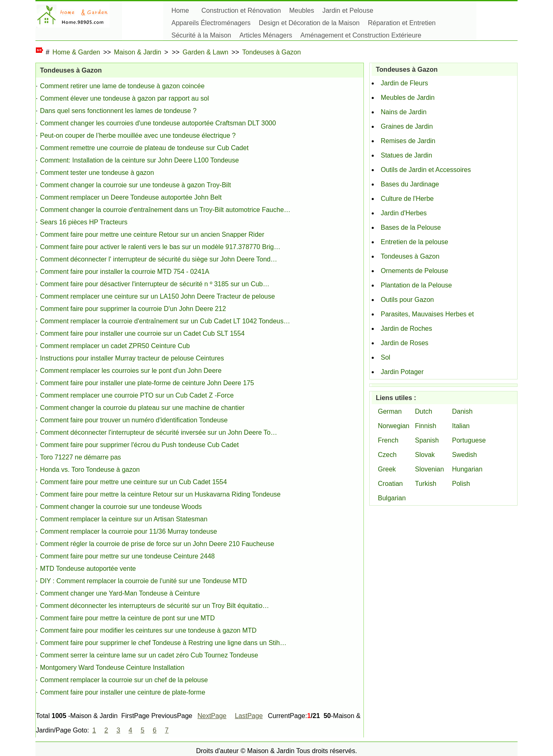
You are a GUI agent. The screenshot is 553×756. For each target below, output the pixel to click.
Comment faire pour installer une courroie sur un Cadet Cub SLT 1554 (142, 333)
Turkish (426, 484)
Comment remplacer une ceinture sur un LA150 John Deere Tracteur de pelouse (157, 296)
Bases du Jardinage (410, 184)
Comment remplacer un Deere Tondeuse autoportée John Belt (131, 197)
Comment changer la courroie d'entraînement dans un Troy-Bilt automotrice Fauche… (165, 210)
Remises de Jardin (408, 141)
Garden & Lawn (205, 52)
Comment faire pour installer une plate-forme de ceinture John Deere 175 (147, 383)
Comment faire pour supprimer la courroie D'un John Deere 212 (133, 309)
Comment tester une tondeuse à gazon (97, 173)
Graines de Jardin (407, 126)
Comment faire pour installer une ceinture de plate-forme (123, 692)
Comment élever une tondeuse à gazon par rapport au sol (124, 98)
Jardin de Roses (405, 343)
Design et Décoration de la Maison (309, 23)
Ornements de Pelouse (415, 271)
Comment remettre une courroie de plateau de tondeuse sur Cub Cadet (144, 148)
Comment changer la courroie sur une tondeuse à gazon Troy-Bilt (135, 185)
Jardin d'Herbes (404, 213)
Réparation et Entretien (402, 23)
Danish (462, 411)
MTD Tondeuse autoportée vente (88, 569)
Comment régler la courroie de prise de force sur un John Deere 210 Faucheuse (157, 544)
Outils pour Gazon (407, 300)
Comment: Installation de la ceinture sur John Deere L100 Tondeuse (139, 160)
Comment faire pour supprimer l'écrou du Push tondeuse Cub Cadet (139, 445)
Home (180, 11)
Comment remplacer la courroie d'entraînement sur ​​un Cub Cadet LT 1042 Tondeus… (165, 321)
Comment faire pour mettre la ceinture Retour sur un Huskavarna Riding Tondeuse (160, 494)
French (388, 440)
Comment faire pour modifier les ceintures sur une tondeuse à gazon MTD (148, 630)
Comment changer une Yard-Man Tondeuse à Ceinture (120, 593)
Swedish (464, 455)
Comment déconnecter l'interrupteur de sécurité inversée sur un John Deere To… (159, 432)
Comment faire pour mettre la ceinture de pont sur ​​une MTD (127, 618)
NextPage (212, 716)
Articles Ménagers (266, 35)
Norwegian (394, 426)
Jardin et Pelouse (348, 11)
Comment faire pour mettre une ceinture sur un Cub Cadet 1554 (134, 482)
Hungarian (467, 469)
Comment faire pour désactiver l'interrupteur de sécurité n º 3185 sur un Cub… (155, 284)
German (390, 411)
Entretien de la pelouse (415, 242)
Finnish (426, 426)
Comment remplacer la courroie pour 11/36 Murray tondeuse (129, 531)
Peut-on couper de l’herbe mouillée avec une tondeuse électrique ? (138, 135)
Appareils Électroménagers (211, 23)
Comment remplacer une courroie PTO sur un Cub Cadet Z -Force (137, 395)
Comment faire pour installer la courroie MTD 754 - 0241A (125, 272)
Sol (385, 357)
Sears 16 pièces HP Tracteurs (84, 222)
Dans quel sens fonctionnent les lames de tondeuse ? (118, 111)
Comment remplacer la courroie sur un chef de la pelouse (124, 680)
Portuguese (469, 440)
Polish (461, 484)
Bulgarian (392, 498)
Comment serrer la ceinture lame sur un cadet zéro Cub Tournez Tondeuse (149, 655)
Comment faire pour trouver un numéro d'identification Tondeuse (134, 420)
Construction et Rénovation (241, 11)
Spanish (427, 440)
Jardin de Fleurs (404, 83)
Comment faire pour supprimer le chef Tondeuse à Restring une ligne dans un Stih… (163, 643)
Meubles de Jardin (408, 98)
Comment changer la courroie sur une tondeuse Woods (121, 507)
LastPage (249, 716)
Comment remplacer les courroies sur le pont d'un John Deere (131, 371)
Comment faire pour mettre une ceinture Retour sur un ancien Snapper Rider (152, 234)
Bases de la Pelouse (411, 227)
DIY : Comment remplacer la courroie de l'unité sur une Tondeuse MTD (143, 581)
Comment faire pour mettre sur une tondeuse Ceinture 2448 (127, 556)
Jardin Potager (402, 372)
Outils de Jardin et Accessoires (426, 170)
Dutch (424, 411)
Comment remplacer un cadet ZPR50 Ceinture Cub (115, 346)
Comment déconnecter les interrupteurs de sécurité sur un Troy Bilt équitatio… (155, 606)
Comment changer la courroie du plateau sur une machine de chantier (142, 408)
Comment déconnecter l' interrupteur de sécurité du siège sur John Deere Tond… (159, 259)
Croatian (390, 484)
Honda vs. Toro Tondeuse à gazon (90, 470)
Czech (387, 455)
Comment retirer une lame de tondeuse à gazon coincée (122, 86)
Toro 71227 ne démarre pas (81, 457)
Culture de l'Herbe (407, 199)
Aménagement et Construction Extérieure (361, 35)
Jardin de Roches (407, 329)
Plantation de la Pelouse (416, 285)
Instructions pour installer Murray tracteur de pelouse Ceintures (132, 358)
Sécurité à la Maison (201, 35)
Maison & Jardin (138, 52)
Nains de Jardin (404, 112)
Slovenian (429, 469)
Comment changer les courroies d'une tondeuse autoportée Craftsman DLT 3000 (158, 123)
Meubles (302, 11)
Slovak (425, 455)
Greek (387, 469)
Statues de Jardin (407, 155)
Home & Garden (76, 52)
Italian (461, 426)
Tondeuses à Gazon (272, 52)
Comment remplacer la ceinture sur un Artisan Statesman (124, 519)
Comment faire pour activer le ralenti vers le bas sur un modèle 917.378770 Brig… (160, 247)
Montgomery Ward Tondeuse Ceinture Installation (112, 668)
